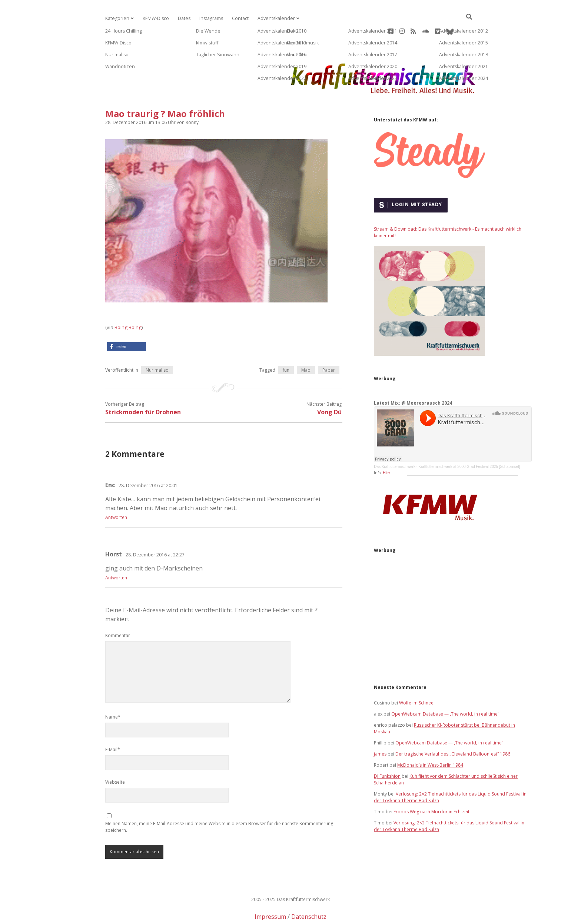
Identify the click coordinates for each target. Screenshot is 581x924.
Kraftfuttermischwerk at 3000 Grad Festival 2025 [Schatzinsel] (469, 443)
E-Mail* (113, 726)
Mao (306, 346)
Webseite (115, 758)
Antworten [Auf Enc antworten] (116, 494)
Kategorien (117, 18)
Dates (182, 18)
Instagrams (209, 18)
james (380, 730)
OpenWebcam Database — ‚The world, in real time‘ (445, 690)
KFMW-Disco (155, 18)
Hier (386, 449)
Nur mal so (157, 346)
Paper (329, 346)
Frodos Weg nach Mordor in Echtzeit (431, 788)
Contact (238, 18)
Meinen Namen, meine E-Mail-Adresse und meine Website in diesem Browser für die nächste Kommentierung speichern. (219, 803)
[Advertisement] (453, 591)
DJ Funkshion (387, 752)
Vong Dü (329, 388)
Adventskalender (273, 18)
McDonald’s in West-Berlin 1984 (430, 741)
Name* (113, 693)
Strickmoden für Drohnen (143, 388)
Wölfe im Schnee (416, 679)
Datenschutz (309, 893)
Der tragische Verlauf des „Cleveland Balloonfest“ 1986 (453, 730)
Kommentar (118, 612)
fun (286, 346)
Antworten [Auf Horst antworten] (116, 554)
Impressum (270, 893)
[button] (127, 323)
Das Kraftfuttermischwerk (395, 443)
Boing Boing (128, 304)
